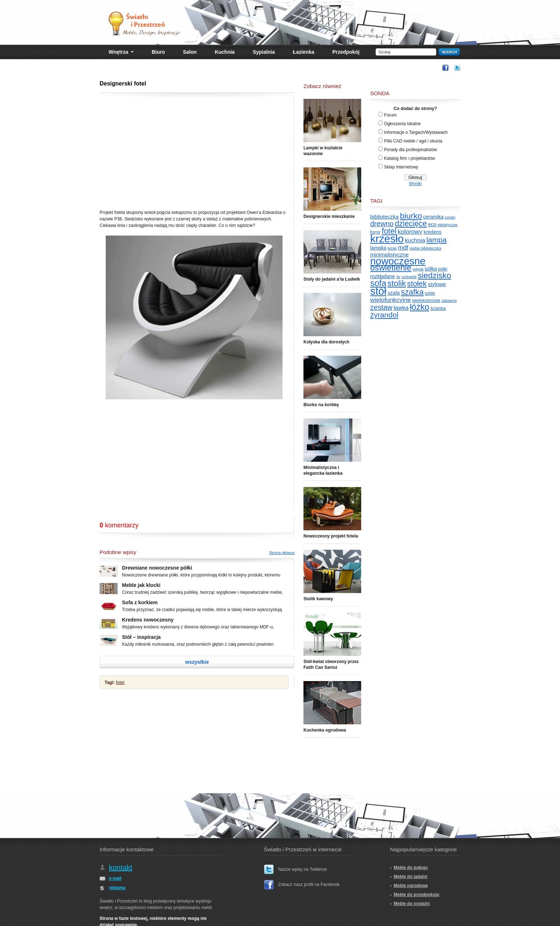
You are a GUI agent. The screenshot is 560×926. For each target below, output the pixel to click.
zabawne (449, 300)
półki (443, 269)
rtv (398, 277)
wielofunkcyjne (391, 300)
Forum (390, 115)
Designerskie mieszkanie (329, 216)
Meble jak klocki (141, 585)
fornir (375, 232)
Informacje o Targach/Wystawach (416, 132)
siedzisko (434, 275)
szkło (430, 293)
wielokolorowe (426, 300)
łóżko (420, 307)
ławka (401, 308)
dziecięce (411, 224)
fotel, (121, 683)
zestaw (381, 307)
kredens (433, 232)
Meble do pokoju (411, 868)
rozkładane (383, 276)
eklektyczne (447, 225)
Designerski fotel (123, 84)
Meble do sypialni (412, 904)
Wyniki (415, 184)
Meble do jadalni (410, 877)
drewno (382, 224)
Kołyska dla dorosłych (326, 342)
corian (450, 217)
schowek (409, 277)
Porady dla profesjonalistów (410, 150)
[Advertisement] (305, 67)
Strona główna (282, 553)
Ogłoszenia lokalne (402, 124)
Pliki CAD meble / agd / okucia (413, 141)
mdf (403, 247)
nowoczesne (398, 261)
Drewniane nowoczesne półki (157, 568)
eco (432, 224)
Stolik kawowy (318, 599)
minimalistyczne (390, 254)
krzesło (387, 239)
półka (431, 269)
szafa (393, 293)
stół (378, 291)
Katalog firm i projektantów (409, 158)
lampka (378, 248)
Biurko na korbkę (321, 405)
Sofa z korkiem (140, 602)
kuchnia (415, 240)
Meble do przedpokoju (417, 895)
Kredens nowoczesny (148, 620)
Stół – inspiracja (141, 637)
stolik (397, 283)
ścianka (438, 308)
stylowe (437, 284)
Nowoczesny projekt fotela (331, 536)
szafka (412, 292)
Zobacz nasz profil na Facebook (309, 885)
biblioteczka (384, 217)
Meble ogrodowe (411, 886)
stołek (417, 283)
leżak (392, 248)
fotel (389, 231)
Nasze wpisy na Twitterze (303, 869)
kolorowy (410, 232)
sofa (378, 283)
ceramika (434, 217)
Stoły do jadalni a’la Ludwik (332, 279)
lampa (437, 240)
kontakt (121, 868)
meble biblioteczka (425, 248)
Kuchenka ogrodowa (325, 730)
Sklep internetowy (401, 167)
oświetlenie (391, 268)
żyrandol (384, 315)
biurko (411, 216)
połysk (418, 269)
